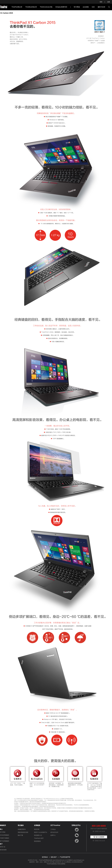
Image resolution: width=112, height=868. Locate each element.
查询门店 (3, 847)
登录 (101, 2)
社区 (93, 7)
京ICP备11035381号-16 (56, 862)
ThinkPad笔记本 (17, 7)
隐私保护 (54, 857)
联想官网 (37, 829)
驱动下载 (20, 835)
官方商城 (77, 7)
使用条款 (45, 857)
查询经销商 (3, 850)
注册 (108, 2)
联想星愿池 (37, 841)
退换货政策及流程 (23, 832)
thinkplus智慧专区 (61, 7)
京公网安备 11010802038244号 (73, 862)
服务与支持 (101, 7)
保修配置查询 (22, 829)
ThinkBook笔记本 (31, 7)
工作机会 (53, 829)
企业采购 (86, 7)
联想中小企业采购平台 (41, 832)
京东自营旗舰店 (5, 835)
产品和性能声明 (65, 857)
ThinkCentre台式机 (46, 7)
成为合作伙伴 (54, 832)
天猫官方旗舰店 (5, 838)
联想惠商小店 (38, 835)
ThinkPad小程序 (39, 838)
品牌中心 (53, 835)
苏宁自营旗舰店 (5, 841)
